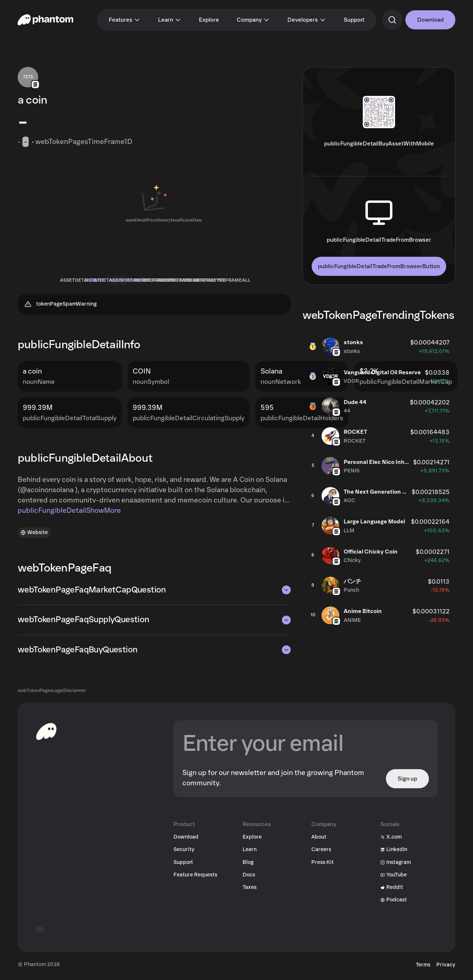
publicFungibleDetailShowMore (69, 514)
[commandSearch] (392, 20)
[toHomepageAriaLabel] (46, 734)
